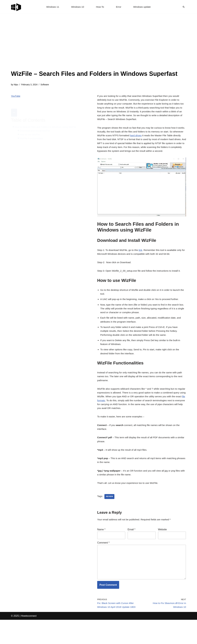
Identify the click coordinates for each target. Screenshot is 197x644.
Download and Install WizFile (36, 124)
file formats (119, 417)
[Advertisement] (94, 46)
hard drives (149, 138)
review (110, 517)
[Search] (184, 7)
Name (101, 550)
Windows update (143, 7)
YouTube (16, 96)
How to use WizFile (30, 128)
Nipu (16, 85)
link (142, 259)
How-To (100, 7)
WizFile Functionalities (32, 132)
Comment (103, 564)
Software (46, 85)
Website (162, 550)
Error (119, 7)
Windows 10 (77, 7)
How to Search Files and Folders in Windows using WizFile (47, 120)
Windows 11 (52, 7)
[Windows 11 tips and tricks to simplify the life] (16, 7)
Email (132, 550)
